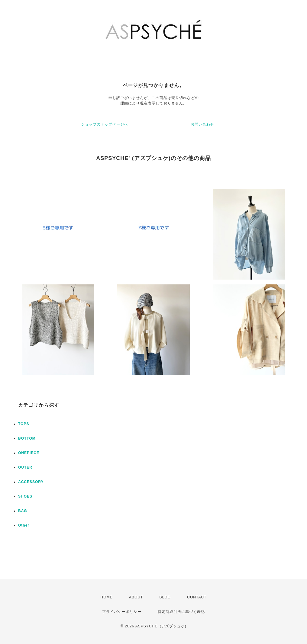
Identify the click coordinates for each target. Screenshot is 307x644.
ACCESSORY (31, 482)
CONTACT (197, 597)
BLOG (165, 597)
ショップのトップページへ (105, 124)
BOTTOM (27, 438)
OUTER (25, 467)
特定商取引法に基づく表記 (181, 612)
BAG (23, 511)
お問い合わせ (202, 124)
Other (24, 525)
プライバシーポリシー (122, 612)
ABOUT (136, 597)
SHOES (25, 496)
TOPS (24, 424)
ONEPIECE (29, 453)
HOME (107, 597)
